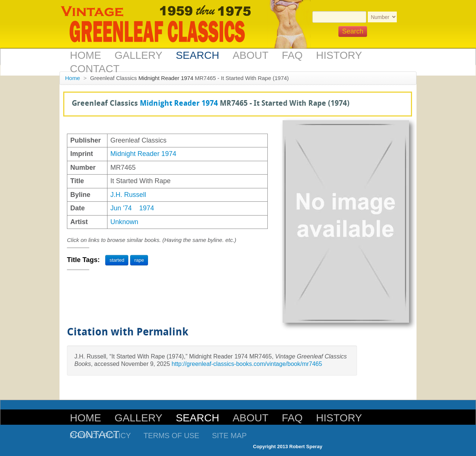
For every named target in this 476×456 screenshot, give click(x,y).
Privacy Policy (100, 436)
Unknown (124, 222)
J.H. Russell (128, 195)
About (250, 55)
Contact (95, 69)
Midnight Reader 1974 (166, 78)
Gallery (139, 55)
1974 (147, 208)
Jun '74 (121, 208)
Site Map (229, 436)
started (117, 260)
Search (198, 55)
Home (86, 55)
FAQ (292, 55)
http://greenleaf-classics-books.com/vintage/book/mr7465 (247, 364)
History (339, 55)
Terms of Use (171, 436)
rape (139, 260)
